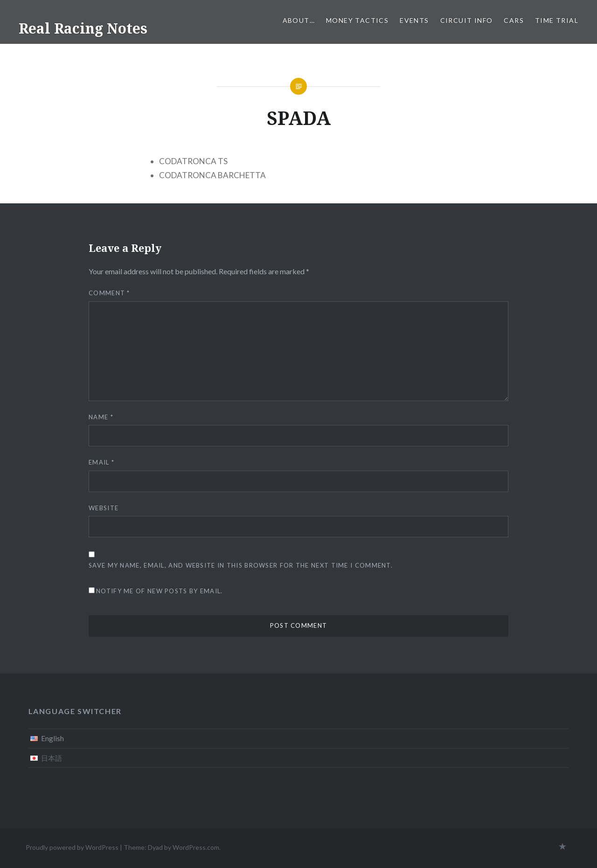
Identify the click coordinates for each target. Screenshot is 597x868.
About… (299, 20)
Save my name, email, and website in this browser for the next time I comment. (241, 565)
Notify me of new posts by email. (160, 591)
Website (104, 508)
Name (101, 417)
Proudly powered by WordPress (72, 847)
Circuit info (467, 20)
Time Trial (557, 20)
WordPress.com (196, 847)
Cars (514, 20)
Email (101, 462)
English (52, 738)
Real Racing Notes (83, 28)
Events (414, 20)
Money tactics (357, 20)
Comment (109, 293)
